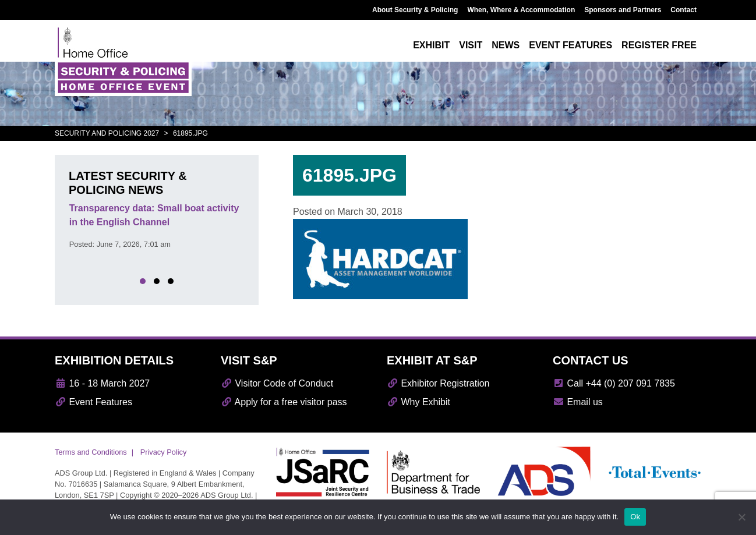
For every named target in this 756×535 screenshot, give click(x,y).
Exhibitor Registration (438, 383)
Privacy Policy (164, 452)
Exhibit (431, 45)
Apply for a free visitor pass (284, 402)
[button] (143, 281)
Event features (570, 45)
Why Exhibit (418, 402)
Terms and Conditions (91, 452)
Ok (635, 517)
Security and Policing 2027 (107, 133)
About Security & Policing (415, 10)
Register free (659, 45)
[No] (741, 517)
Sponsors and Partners (623, 10)
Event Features (93, 402)
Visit (471, 45)
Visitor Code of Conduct (277, 383)
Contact (683, 10)
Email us (578, 402)
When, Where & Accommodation (521, 10)
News (506, 45)
